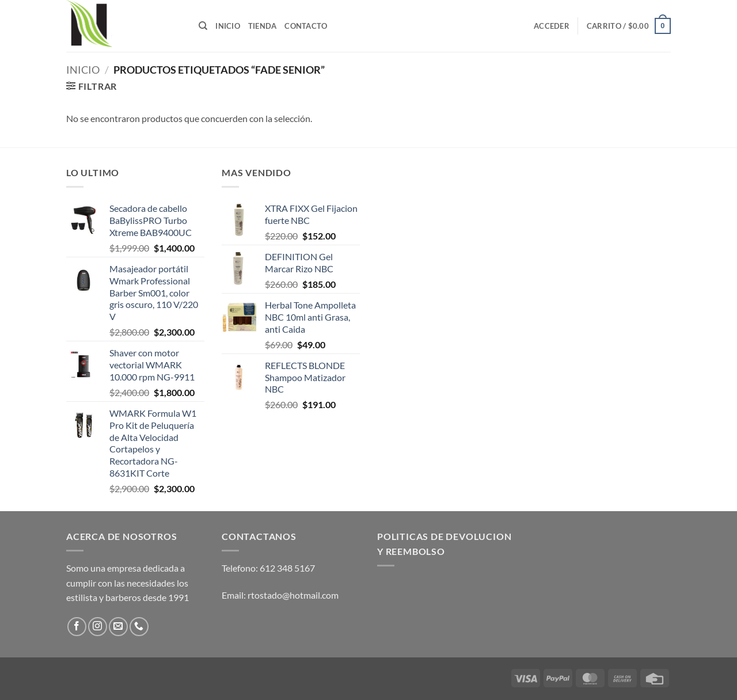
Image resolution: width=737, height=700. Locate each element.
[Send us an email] (118, 627)
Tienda (263, 26)
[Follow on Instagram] (98, 627)
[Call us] (139, 627)
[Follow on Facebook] (77, 627)
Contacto (306, 26)
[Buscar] (203, 26)
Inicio (228, 26)
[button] (552, 26)
